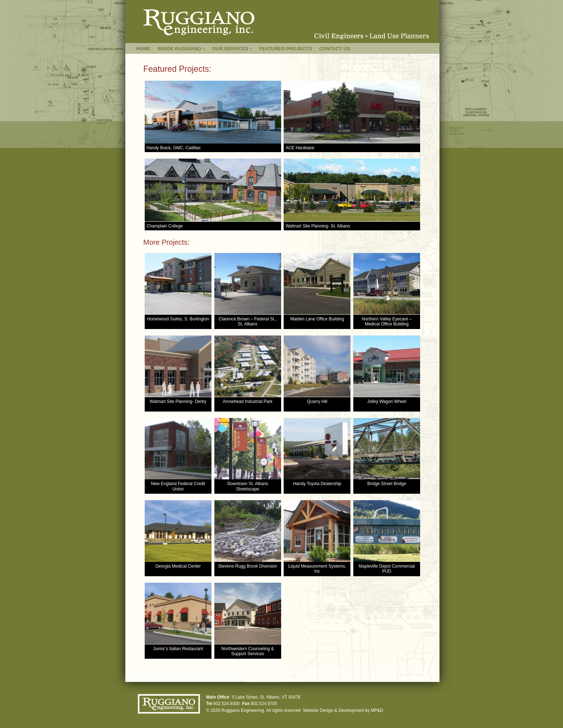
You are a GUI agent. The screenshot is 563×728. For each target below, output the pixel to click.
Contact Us (335, 49)
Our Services (232, 49)
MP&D (377, 710)
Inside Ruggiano (181, 49)
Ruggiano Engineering (243, 710)
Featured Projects (286, 49)
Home (143, 49)
